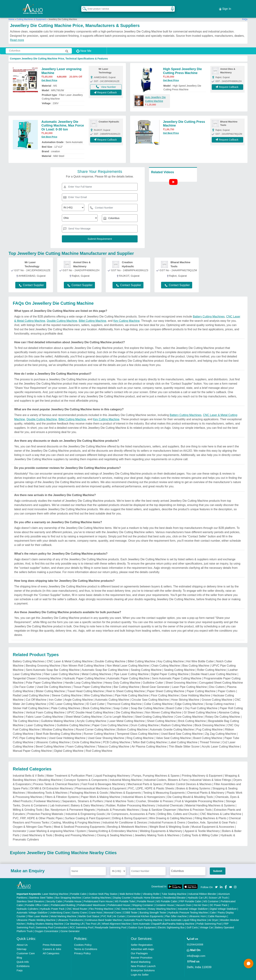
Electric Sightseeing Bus (171, 920)
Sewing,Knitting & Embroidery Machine (113, 824)
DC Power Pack (219, 898)
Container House (165, 898)
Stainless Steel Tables (41, 891)
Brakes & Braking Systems (193, 781)
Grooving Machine (50, 671)
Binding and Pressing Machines (75, 828)
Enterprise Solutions (143, 963)
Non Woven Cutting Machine (163, 705)
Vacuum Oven (184, 898)
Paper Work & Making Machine (101, 790)
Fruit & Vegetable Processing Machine (199, 794)
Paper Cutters (227, 684)
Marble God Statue (89, 909)
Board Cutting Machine (208, 731)
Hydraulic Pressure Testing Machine (188, 905)
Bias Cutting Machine (196, 659)
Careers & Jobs (52, 942)
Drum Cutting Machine (144, 718)
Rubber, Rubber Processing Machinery (131, 798)
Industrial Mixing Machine (126, 773)
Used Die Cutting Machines (54, 680)
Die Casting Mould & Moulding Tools (190, 790)
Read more (17, 33)
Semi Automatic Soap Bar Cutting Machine (53, 663)
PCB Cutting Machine (117, 735)
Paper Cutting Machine (201, 684)
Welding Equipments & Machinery (161, 824)
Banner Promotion (142, 950)
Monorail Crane (113, 905)
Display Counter (122, 891)
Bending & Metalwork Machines (127, 820)
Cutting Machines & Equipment (31, 12)
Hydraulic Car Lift (197, 891)
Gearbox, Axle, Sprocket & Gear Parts (211, 815)
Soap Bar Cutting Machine (147, 701)
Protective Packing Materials (45, 807)
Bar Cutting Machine (126, 680)
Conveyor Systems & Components (86, 773)
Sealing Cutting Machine (146, 663)
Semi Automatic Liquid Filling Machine (185, 913)
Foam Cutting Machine (81, 739)
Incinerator (20, 824)
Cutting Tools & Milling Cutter (200, 828)
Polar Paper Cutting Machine (44, 676)
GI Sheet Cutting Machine (200, 705)
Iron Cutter (55, 693)
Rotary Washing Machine (162, 902)
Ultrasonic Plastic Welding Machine (36, 913)
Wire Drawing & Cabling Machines (171, 811)
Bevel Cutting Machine (50, 739)
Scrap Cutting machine (220, 697)
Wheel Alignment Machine (116, 917)
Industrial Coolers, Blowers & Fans (166, 773)
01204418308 (195, 937)
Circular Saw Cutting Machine (150, 693)
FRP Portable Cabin (190, 894)
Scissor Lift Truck (218, 891)
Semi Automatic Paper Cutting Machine (177, 671)
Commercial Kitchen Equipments (145, 909)
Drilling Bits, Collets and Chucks (178, 807)
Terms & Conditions (86, 942)
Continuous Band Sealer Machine (104, 913)
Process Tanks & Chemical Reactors (56, 777)
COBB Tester (130, 905)
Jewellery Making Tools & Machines (157, 828)
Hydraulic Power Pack (52, 902)
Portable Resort (146, 894)
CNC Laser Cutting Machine (66, 697)
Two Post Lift (93, 917)
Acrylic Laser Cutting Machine (221, 739)
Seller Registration (142, 938)
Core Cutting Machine (189, 710)
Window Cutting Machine (58, 722)
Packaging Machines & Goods (89, 786)
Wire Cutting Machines (98, 688)
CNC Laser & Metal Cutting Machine (70, 654)
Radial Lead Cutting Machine (31, 688)
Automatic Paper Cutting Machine (128, 671)
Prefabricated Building (63, 898)
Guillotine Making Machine (58, 714)
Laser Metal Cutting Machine (127, 714)
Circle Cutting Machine (86, 735)
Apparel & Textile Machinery (202, 824)
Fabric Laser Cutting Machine (45, 710)
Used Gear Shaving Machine (106, 731)
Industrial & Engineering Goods (85, 807)
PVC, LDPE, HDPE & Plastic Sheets (151, 781)
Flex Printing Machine (101, 902)
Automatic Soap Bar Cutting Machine (105, 663)
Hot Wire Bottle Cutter (200, 654)
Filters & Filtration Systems (62, 790)
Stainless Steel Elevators (30, 894)
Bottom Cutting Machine (133, 722)
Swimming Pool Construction (52, 920)
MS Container (211, 894)
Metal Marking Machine (64, 909)
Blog (19, 950)
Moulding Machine (50, 773)
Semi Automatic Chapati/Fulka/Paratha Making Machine (164, 917)
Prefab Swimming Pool (209, 917)
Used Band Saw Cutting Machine (182, 727)
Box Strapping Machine (68, 891)
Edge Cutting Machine (189, 697)
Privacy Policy (82, 946)
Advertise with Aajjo (142, 942)
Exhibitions (23, 959)
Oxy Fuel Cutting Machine (201, 701)
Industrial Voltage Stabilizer (193, 902)
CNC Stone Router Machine (131, 902)
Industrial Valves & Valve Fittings (211, 773)
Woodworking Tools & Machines (47, 786)
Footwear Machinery (47, 794)
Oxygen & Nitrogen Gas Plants (32, 820)
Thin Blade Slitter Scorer (184, 739)
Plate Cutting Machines (66, 701)
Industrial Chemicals (170, 798)
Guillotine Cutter (153, 676)
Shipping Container (143, 898)
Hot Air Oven (201, 898)
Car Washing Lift (75, 917)
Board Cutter (174, 701)
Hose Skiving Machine (185, 693)
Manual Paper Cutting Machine (32, 744)
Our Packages (139, 946)
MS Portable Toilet (125, 894)
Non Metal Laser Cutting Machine (128, 659)
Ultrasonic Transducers (70, 913)
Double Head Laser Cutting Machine (214, 667)
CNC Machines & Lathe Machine (221, 807)
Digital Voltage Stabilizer (223, 902)
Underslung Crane (60, 905)
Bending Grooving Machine (43, 659)
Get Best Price (49, 73)
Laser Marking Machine (55, 887)
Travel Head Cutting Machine (86, 684)
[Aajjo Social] (216, 880)
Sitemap (22, 942)
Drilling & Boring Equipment (129, 811)
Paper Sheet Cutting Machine (166, 684)
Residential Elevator (175, 891)
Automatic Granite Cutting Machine (172, 722)
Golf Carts (192, 920)
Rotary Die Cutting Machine (223, 710)
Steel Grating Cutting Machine (154, 710)
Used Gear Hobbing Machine (67, 731)
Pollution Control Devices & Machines (188, 777)
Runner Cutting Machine (99, 727)
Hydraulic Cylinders (27, 902)
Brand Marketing (141, 955)
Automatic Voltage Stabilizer (32, 905)
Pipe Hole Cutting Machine (132, 688)
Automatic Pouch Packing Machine (143, 913)
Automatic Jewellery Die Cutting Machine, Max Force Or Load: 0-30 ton (63, 118)
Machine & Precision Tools (195, 803)
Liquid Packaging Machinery (112, 769)
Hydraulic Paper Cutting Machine (84, 671)
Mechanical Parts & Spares (145, 777)
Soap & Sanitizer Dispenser (159, 803)
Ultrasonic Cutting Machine (53, 735)
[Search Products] (83, 5)
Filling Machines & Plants (211, 811)
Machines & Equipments (126, 786)
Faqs (20, 963)
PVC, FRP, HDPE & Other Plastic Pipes (38, 811)
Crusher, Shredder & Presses (154, 794)
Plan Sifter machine (176, 909)
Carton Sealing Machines (97, 891)
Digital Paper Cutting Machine (170, 667)
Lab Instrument (59, 798)
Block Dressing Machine (210, 718)
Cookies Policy (83, 938)
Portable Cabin (78, 887)
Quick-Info (23, 955)
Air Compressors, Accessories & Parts (131, 807)
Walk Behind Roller (130, 887)
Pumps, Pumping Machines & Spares (156, 769)
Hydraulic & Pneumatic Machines (118, 803)
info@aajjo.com (196, 949)
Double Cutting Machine (62, 314)
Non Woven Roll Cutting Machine (83, 659)
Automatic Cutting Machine (112, 693)
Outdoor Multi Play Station (103, 887)
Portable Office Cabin (37, 898)
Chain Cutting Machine (166, 659)
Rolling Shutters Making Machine (45, 917)
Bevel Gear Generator (156, 680)
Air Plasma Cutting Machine (149, 739)
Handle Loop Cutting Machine (83, 676)
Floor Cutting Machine (165, 688)
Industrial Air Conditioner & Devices (125, 815)
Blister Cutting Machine (50, 684)
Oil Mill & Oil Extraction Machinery (52, 781)
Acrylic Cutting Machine (91, 714)
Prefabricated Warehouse (91, 898)
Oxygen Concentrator (46, 924)
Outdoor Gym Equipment (142, 920)
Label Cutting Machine (183, 735)
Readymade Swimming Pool (111, 920)
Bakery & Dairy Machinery (88, 798)
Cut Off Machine (36, 693)
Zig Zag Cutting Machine (221, 727)
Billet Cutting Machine (93, 314)
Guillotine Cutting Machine (73, 718)
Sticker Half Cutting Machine (31, 701)
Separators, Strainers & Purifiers (83, 794)
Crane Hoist (95, 905)
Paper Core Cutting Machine (110, 718)
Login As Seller (140, 967)
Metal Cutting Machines (96, 667)
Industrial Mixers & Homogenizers (144, 790)
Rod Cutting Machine (99, 744)
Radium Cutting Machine (177, 718)
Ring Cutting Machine (140, 731)
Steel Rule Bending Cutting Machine (59, 727)
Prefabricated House (119, 898)
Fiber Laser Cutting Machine (61, 667)
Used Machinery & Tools (37, 828)
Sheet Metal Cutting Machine (84, 710)
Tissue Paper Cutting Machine (92, 680)
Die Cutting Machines (129, 705)
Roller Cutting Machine (211, 663)
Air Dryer (213, 913)
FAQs (245, 12)
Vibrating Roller (151, 887)
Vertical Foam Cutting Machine (45, 705)
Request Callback (106, 87)
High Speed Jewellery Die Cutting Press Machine (182, 64)
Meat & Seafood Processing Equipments (79, 820)
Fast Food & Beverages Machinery (103, 777)
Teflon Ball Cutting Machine (150, 735)
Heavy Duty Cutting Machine (122, 676)
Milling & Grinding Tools (28, 803)
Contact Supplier (31, 278)
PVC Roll (106, 909)
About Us (22, 938)
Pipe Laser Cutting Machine (131, 667)
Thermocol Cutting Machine (124, 697)
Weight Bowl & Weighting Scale (169, 820)
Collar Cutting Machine (158, 697)
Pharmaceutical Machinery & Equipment (101, 781)
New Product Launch (143, 959)
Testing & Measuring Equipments (164, 786)
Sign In (225, 5)
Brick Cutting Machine (192, 714)
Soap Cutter (121, 701)
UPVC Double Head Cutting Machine (90, 705)
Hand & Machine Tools (119, 794)
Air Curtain (119, 909)
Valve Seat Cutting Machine (174, 731)
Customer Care (26, 946)
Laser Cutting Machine (40, 718)
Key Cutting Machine (127, 314)
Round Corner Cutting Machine (95, 722)
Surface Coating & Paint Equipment (87, 811)
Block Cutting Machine (97, 701)
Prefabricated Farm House (98, 894)
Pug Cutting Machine (210, 722)
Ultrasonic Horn (197, 909)
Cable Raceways (217, 909)
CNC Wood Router (77, 902)
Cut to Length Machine (118, 710)
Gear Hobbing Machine (196, 688)
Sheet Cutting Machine (161, 714)
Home (11, 12)
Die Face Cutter (24, 680)
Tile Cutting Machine (26, 714)
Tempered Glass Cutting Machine (138, 727)
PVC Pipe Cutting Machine (30, 731)
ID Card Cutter (95, 697)
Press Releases (52, 938)
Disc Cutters (217, 680)
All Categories (51, 946)
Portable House (73, 894)
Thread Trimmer (210, 735)
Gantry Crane (79, 905)
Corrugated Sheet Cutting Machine (221, 676)
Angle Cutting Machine (79, 693)
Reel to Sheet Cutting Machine (126, 684)
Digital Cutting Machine (69, 744)
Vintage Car (206, 920)
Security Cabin (54, 894)
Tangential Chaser (24, 671)
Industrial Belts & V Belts (28, 769)
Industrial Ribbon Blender (202, 887)
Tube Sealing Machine (174, 887)
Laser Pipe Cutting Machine (189, 680)
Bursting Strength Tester (153, 905)
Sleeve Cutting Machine (67, 688)
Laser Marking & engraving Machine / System (57, 824)
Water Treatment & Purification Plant (69, 769)
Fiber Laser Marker (38, 909)
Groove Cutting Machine (217, 693)
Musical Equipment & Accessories (213, 820)
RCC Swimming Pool (81, 920)
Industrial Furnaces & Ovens (167, 815)
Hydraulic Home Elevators (147, 891)
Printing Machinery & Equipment (202, 769)
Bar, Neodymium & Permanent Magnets (70, 803)
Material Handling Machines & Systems (210, 798)
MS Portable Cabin (167, 894)
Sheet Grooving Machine (181, 676)
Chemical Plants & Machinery (206, 786)
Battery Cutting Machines (209, 309)
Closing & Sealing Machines (115, 828)
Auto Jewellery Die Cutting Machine (155, 92)
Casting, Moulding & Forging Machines (76, 815)
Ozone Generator (70, 924)
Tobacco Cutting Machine (113, 739)
